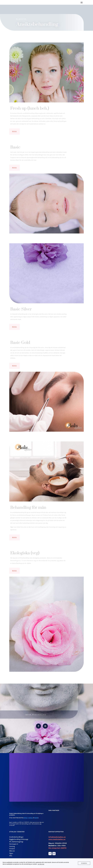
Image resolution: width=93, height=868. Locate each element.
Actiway (31, 818)
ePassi (26, 818)
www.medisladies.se (57, 839)
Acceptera (84, 863)
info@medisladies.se (57, 837)
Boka (14, 131)
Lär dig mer (41, 864)
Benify (36, 818)
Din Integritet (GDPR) (58, 848)
